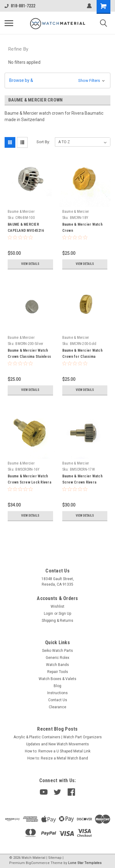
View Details (30, 264)
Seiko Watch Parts (57, 651)
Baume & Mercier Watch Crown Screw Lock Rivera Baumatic (29, 482)
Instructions (57, 693)
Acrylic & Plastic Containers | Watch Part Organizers (58, 737)
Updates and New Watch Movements (57, 744)
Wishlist (57, 606)
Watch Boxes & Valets (57, 679)
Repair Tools (58, 672)
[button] (57, 80)
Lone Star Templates (85, 863)
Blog (57, 686)
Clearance (57, 707)
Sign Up (65, 614)
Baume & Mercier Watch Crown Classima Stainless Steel (29, 357)
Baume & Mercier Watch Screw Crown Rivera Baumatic (82, 482)
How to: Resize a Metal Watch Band (58, 758)
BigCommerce (38, 863)
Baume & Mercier (21, 212)
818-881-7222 (20, 6)
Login (48, 614)
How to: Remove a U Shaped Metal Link (58, 751)
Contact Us (58, 700)
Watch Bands (57, 665)
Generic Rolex (57, 658)
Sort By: (43, 142)
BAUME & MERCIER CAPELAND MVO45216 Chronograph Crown (26, 231)
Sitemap (55, 858)
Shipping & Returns (57, 621)
